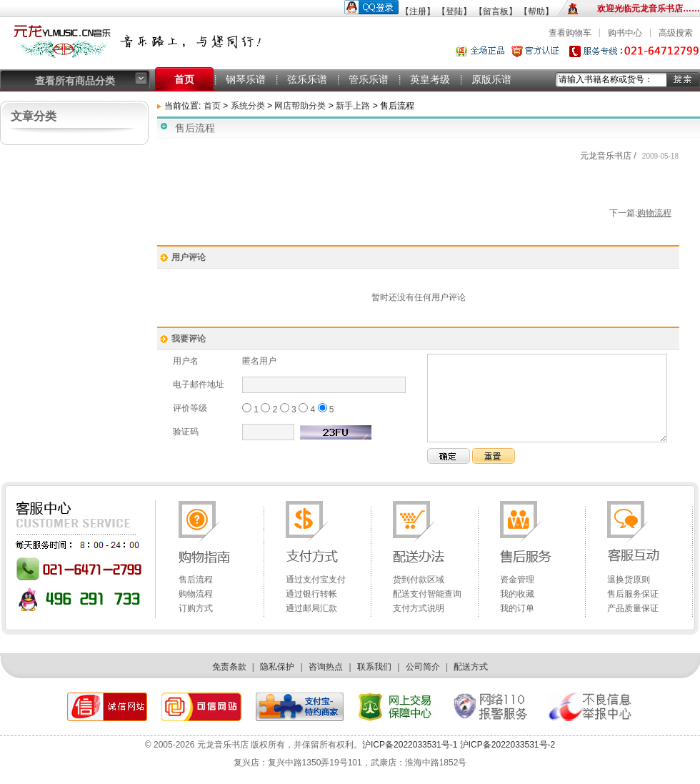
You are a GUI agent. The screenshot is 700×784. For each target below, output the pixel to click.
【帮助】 (536, 11)
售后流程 (196, 580)
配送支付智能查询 (427, 594)
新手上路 (354, 106)
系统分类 (248, 106)
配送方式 (471, 667)
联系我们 (374, 667)
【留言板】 (496, 11)
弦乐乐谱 (307, 79)
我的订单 (517, 608)
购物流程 (654, 213)
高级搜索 (676, 33)
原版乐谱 (491, 79)
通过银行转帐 (311, 594)
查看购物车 (570, 33)
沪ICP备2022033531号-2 (506, 745)
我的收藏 (517, 594)
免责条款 (229, 667)
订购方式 (196, 608)
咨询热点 (326, 667)
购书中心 (625, 33)
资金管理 (517, 580)
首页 (184, 79)
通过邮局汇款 (311, 608)
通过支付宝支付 (316, 580)
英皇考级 (430, 79)
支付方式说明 (419, 608)
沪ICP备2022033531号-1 (410, 745)
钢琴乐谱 (246, 79)
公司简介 (423, 667)
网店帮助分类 (300, 106)
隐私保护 (277, 667)
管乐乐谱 (369, 79)
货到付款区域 (419, 580)
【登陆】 (454, 11)
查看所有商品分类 (75, 81)
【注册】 (418, 11)
